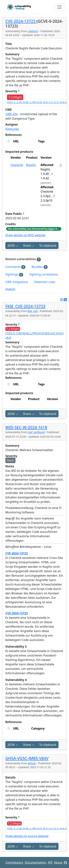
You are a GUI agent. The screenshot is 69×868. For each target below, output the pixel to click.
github (32, 763)
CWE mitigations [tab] (17, 282)
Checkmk (17, 165)
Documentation (35, 862)
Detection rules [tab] (45, 282)
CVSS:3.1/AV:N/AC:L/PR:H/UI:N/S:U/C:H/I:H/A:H (37, 103)
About (58, 862)
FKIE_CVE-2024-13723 (25, 306)
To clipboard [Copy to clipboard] (48, 246)
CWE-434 (11, 114)
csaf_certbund (36, 432)
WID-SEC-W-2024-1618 (26, 427)
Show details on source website (27, 836)
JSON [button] (13, 246)
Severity (12, 91)
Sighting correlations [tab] (44, 274)
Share (29, 246)
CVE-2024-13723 (21, 21)
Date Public (15, 214)
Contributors (14, 862)
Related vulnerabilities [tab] (23, 259)
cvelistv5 (33, 31)
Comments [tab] (15, 267)
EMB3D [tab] (10, 290)
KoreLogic (12, 129)
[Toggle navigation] (59, 7)
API (50, 862)
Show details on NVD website (25, 235)
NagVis (31, 165)
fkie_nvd (33, 311)
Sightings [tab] (14, 274)
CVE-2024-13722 (17, 553)
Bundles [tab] (40, 267)
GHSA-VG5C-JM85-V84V (27, 758)
